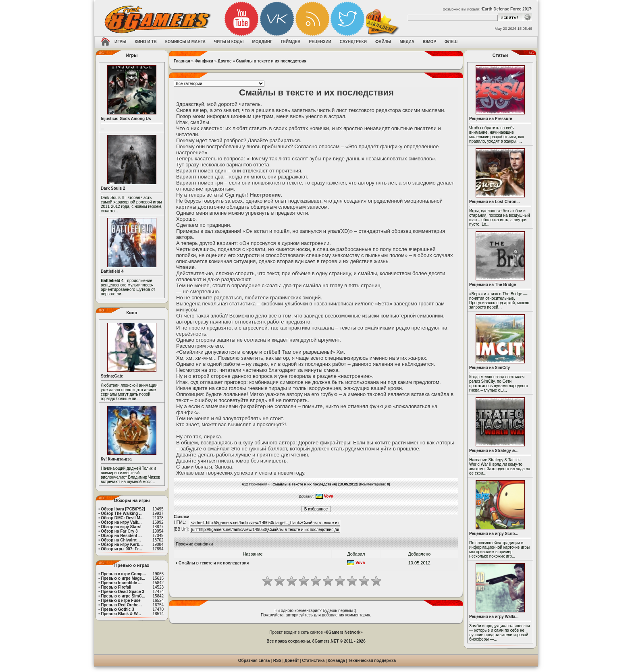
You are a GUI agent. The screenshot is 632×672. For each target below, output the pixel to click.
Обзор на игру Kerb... (122, 544)
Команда (336, 661)
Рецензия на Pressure (491, 119)
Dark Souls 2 (113, 188)
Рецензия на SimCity (490, 368)
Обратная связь (254, 661)
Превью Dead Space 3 (123, 592)
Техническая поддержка (372, 661)
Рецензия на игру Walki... (494, 617)
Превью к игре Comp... (123, 574)
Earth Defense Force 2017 (507, 9)
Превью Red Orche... (121, 605)
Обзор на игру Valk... (121, 522)
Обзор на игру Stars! (121, 527)
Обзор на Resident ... (121, 536)
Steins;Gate (112, 376)
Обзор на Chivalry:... (121, 540)
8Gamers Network (343, 632)
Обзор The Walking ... (122, 513)
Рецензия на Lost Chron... (495, 202)
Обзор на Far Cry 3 (119, 531)
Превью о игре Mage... (123, 578)
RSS (278, 661)
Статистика (314, 661)
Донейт (292, 661)
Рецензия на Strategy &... (494, 451)
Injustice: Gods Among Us (126, 119)
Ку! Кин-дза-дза (116, 459)
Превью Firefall (116, 587)
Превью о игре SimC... (123, 596)
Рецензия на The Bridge (493, 285)
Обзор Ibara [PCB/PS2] (123, 509)
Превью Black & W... (121, 614)
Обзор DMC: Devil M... (122, 518)
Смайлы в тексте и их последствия (271, 61)
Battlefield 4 (112, 271)
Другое (225, 61)
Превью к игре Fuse (121, 600)
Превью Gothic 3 (117, 609)
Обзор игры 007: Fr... (121, 549)
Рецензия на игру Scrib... (494, 534)
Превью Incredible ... (121, 583)
